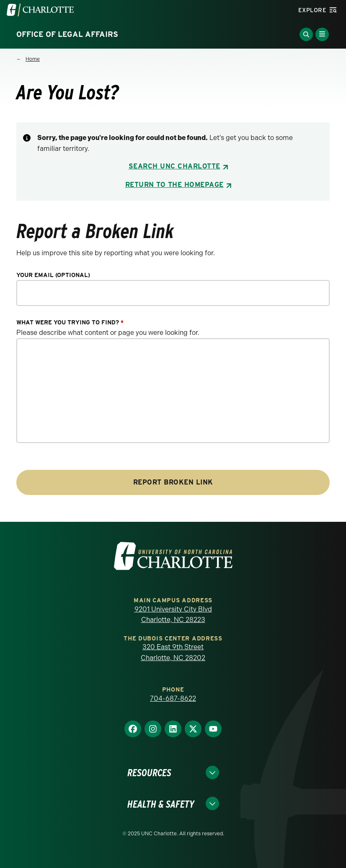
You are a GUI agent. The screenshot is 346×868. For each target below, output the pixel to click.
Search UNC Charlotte (174, 166)
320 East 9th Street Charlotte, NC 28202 (173, 652)
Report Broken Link (173, 482)
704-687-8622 (173, 698)
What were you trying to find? (70, 323)
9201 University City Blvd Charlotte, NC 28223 (173, 615)
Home (33, 59)
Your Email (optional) (53, 275)
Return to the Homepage (174, 185)
